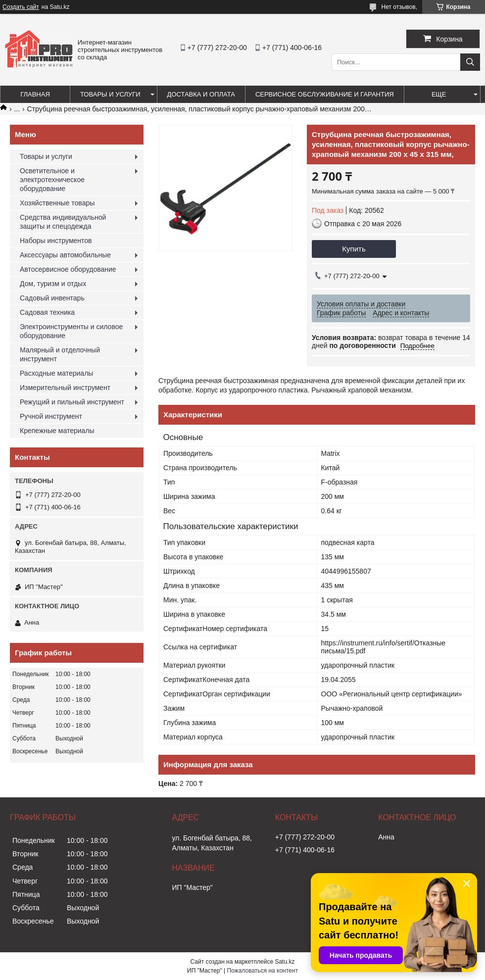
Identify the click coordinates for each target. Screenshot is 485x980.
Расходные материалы (56, 373)
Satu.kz (285, 962)
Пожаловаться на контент (263, 971)
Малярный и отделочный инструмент (60, 354)
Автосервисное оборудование (68, 269)
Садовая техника (47, 312)
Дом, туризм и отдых (53, 284)
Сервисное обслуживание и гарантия (325, 94)
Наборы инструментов (56, 241)
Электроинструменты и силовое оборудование (71, 331)
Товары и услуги (110, 94)
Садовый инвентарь (52, 298)
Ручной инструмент (51, 416)
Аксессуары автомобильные (65, 255)
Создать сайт (21, 7)
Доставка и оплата (201, 94)
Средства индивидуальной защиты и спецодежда (63, 222)
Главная (35, 94)
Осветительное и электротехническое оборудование (52, 180)
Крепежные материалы (57, 431)
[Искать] (470, 62)
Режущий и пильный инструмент (72, 402)
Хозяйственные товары (57, 203)
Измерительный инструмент (65, 388)
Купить (354, 249)
